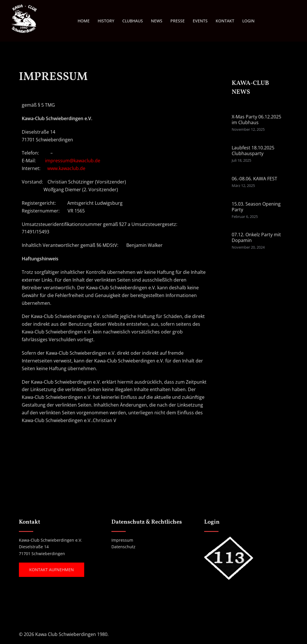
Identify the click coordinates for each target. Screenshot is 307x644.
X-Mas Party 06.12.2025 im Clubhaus (256, 120)
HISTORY (106, 21)
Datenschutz (123, 547)
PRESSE (178, 21)
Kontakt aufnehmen (52, 570)
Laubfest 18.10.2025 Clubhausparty (253, 151)
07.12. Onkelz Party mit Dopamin (256, 237)
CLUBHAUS (133, 21)
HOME (84, 21)
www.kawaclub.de (66, 168)
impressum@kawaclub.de (73, 161)
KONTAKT (225, 21)
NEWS (157, 21)
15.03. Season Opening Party (256, 207)
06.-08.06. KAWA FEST (254, 179)
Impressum (122, 540)
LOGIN (248, 21)
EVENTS (200, 21)
